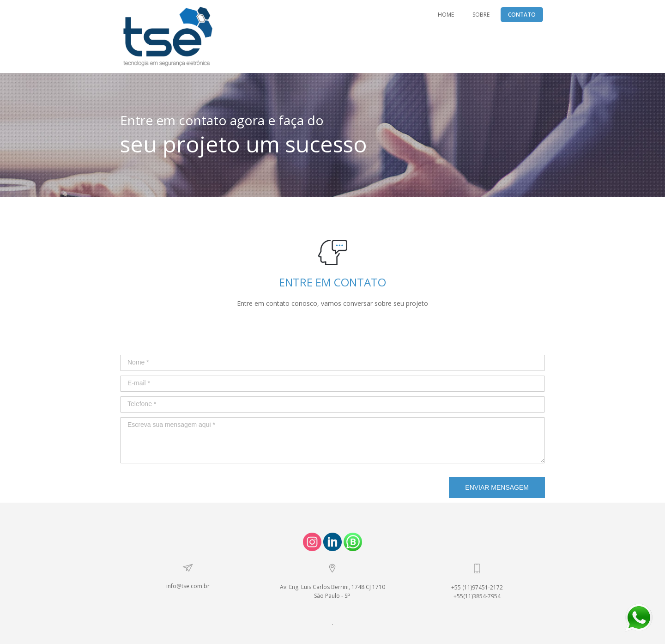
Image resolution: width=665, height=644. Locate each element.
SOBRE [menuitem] (481, 15)
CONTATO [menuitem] (522, 15)
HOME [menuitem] (446, 15)
